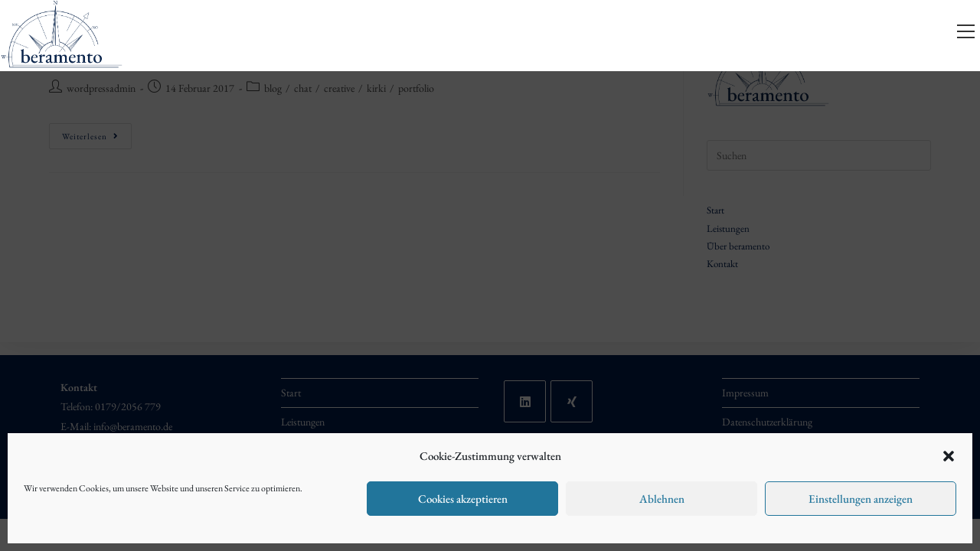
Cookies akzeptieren (463, 499)
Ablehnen (662, 499)
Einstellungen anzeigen (861, 499)
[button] (949, 456)
